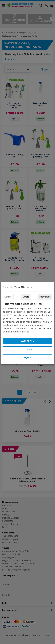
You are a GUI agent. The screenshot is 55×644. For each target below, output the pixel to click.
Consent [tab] (8, 297)
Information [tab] (45, 297)
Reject (27, 357)
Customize (28, 349)
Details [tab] (26, 297)
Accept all (27, 341)
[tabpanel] (28, 318)
